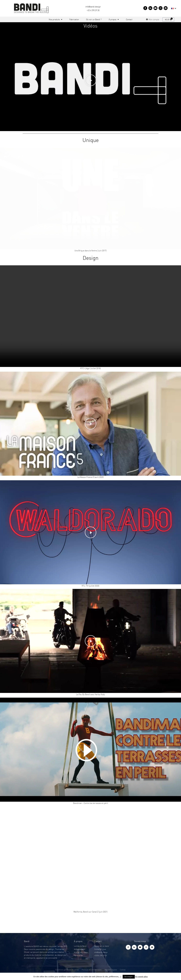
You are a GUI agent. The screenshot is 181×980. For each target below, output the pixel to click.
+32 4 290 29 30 (93, 10)
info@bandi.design (93, 7)
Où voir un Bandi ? (94, 19)
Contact (129, 19)
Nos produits (56, 19)
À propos (114, 19)
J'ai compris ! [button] (129, 977)
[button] (91, 80)
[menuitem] (174, 9)
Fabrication (74, 19)
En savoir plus (141, 977)
